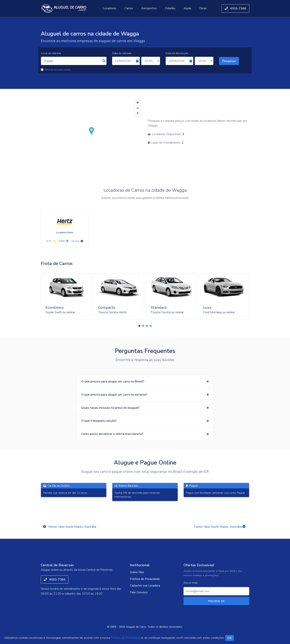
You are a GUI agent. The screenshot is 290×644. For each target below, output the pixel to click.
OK (230, 638)
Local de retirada (51, 53)
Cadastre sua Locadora (145, 586)
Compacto (107, 308)
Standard (159, 308)
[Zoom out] (138, 108)
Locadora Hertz (65, 232)
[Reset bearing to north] (138, 113)
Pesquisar (229, 61)
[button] (139, 326)
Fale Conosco (139, 592)
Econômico (55, 308)
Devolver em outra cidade (57, 70)
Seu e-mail (191, 583)
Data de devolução (177, 53)
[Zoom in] (138, 103)
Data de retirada (122, 53)
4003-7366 (235, 8)
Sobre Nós (137, 572)
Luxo (207, 308)
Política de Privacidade (145, 579)
